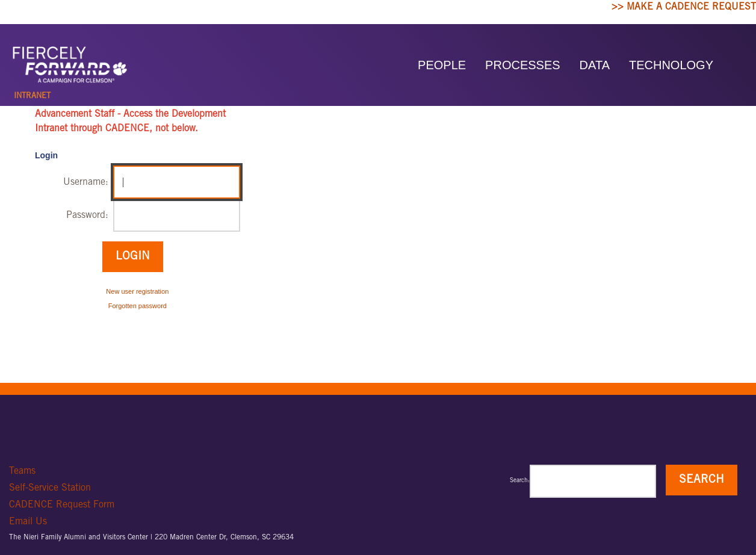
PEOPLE (442, 65)
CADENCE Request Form (62, 505)
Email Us (28, 522)
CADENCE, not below (150, 129)
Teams (22, 471)
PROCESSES (522, 65)
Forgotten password (138, 306)
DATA (595, 65)
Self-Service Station (50, 488)
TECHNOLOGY (671, 65)
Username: (86, 182)
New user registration (137, 291)
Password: (87, 215)
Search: (520, 481)
